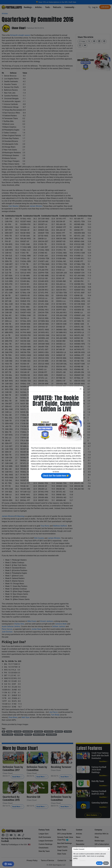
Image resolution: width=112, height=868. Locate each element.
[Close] (108, 849)
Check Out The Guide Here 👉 (56, 476)
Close (106, 863)
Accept (99, 863)
